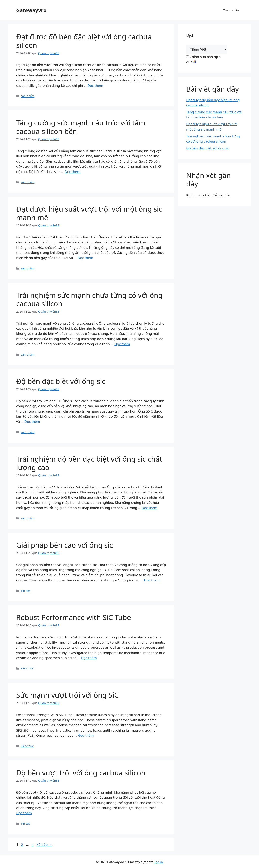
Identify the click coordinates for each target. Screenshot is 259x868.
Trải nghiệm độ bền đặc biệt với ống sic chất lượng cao (89, 463)
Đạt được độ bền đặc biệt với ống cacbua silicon (84, 41)
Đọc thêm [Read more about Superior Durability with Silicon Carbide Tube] (24, 813)
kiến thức (27, 668)
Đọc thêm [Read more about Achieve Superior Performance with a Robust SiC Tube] (85, 258)
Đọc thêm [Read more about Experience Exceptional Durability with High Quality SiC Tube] (149, 508)
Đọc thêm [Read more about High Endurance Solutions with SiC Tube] (152, 580)
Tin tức (25, 591)
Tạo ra (159, 862)
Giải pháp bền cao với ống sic (65, 545)
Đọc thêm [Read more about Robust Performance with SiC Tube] (89, 658)
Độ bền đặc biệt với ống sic (61, 381)
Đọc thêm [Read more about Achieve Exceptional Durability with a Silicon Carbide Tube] (95, 85)
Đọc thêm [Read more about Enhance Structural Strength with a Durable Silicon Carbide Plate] (72, 172)
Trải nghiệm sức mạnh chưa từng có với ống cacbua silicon (89, 299)
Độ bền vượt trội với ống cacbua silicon (81, 773)
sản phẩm (28, 96)
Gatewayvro (31, 10)
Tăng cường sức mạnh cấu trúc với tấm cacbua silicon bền (81, 127)
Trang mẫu (231, 10)
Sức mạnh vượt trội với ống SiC (67, 695)
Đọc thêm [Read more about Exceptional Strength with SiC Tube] (86, 735)
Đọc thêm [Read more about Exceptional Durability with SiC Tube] (32, 422)
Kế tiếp (44, 845)
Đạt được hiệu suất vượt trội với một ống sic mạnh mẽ (89, 213)
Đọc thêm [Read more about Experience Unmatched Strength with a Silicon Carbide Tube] (122, 344)
